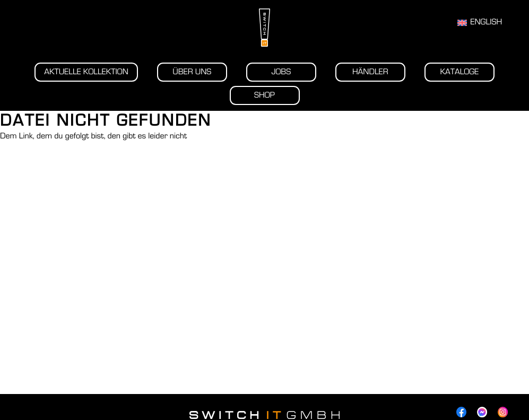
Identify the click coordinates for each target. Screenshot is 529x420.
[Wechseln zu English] (480, 23)
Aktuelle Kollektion (86, 72)
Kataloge (459, 72)
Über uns (192, 72)
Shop (264, 95)
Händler (370, 72)
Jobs (281, 72)
